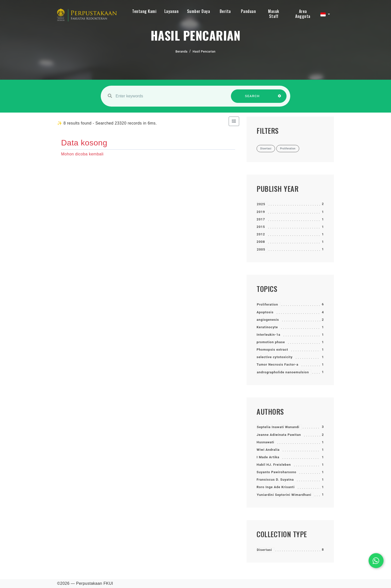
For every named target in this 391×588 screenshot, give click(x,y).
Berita (225, 11)
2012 (261, 234)
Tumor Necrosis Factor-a (278, 364)
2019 (261, 212)
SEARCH (252, 98)
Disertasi (264, 550)
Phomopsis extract (272, 350)
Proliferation (267, 304)
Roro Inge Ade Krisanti (276, 487)
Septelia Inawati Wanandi (278, 427)
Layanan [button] (172, 11)
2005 (261, 249)
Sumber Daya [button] (199, 11)
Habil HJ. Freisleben (274, 465)
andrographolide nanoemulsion (283, 372)
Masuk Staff (274, 14)
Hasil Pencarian (204, 52)
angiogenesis (268, 320)
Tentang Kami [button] (144, 11)
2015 (261, 227)
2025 (261, 204)
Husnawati (265, 442)
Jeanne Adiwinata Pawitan (279, 435)
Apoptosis (265, 312)
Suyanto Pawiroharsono (276, 472)
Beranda (182, 52)
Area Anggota (303, 14)
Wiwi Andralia (268, 450)
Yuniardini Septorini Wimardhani (284, 495)
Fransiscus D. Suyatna (275, 480)
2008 (261, 242)
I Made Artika (268, 457)
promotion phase (271, 342)
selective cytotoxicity (275, 357)
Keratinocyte (267, 327)
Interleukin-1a (268, 335)
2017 (261, 219)
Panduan (248, 11)
